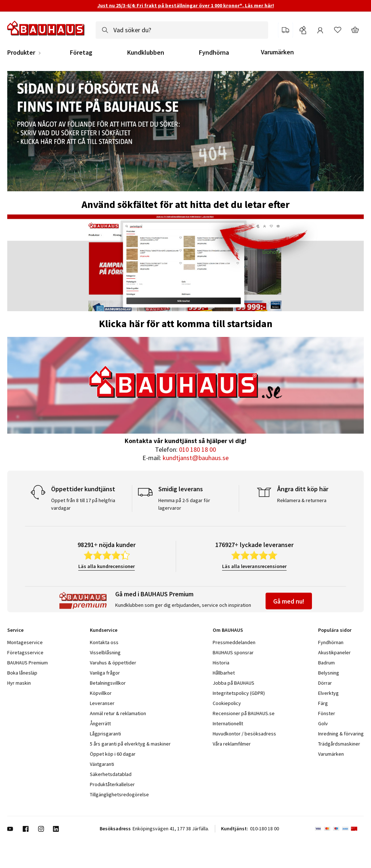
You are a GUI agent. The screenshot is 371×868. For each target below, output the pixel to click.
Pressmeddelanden (234, 642)
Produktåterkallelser (112, 784)
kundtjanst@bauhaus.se (196, 458)
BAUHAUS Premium (28, 663)
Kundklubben (146, 53)
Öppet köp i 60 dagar (113, 754)
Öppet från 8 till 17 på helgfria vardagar (83, 504)
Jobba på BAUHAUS (234, 683)
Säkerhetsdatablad (111, 774)
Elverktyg (328, 693)
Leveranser (102, 703)
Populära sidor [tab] (335, 630)
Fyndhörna (214, 53)
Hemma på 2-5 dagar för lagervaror (184, 504)
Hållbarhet (224, 673)
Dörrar (325, 683)
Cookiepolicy (227, 703)
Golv (323, 723)
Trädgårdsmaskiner (339, 744)
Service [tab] (15, 630)
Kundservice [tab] (104, 630)
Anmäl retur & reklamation (118, 713)
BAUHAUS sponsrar (233, 652)
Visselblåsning (105, 652)
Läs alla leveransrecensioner (254, 566)
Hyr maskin (19, 683)
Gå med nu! (289, 601)
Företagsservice (25, 652)
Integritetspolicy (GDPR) (239, 693)
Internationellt (228, 723)
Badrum (326, 663)
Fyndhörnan (331, 642)
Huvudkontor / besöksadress (244, 734)
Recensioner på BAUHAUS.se (244, 713)
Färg (323, 703)
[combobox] (182, 30)
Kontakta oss (104, 642)
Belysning (329, 673)
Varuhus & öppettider (113, 663)
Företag (81, 53)
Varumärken (277, 52)
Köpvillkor (101, 693)
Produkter (21, 53)
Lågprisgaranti (105, 734)
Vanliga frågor (105, 673)
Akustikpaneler (334, 652)
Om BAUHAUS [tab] (228, 630)
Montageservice (25, 642)
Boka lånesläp (22, 673)
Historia (221, 663)
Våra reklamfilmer (232, 744)
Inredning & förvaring (341, 734)
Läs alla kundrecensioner (107, 566)
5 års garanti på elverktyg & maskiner (130, 744)
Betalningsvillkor (108, 683)
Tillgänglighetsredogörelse (119, 794)
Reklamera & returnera (302, 500)
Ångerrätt (100, 723)
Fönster (327, 713)
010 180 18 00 (197, 449)
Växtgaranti (102, 764)
